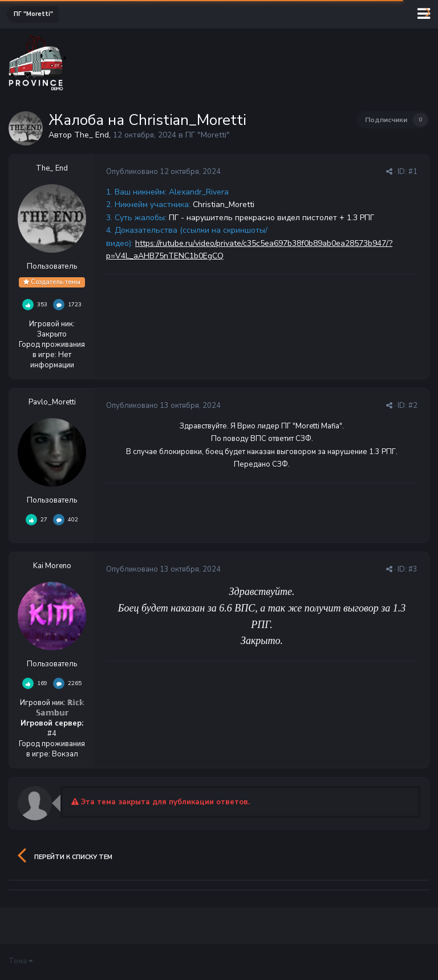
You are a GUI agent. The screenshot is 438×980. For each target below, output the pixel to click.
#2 (413, 406)
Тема (21, 961)
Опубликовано (163, 172)
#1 (413, 172)
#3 (413, 569)
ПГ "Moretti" (208, 135)
